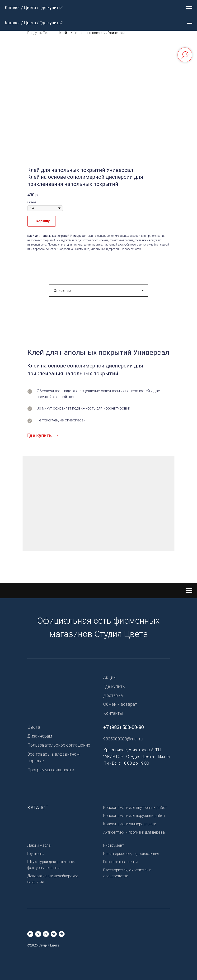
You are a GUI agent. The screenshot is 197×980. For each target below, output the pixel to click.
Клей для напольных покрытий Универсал (92, 33)
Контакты (113, 713)
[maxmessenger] (46, 934)
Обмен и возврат (120, 704)
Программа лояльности (51, 770)
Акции (109, 677)
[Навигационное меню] (189, 8)
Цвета (34, 727)
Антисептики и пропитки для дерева (134, 832)
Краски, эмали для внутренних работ (135, 808)
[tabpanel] (98, 445)
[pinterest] (62, 934)
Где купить (114, 686)
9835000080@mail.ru (123, 739)
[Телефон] (30, 934)
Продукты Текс (39, 33)
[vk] (54, 934)
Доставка (113, 695)
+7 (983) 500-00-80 (124, 727)
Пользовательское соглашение (59, 745)
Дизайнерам (40, 736)
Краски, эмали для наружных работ (134, 816)
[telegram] (38, 934)
